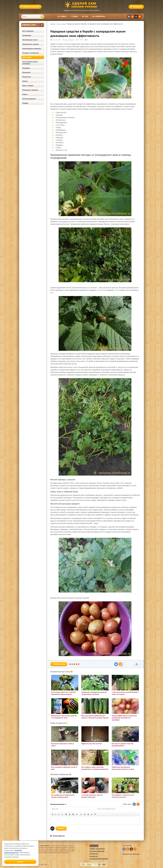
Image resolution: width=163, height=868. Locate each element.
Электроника (27, 35)
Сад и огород (27, 57)
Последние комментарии (97, 851)
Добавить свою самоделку (97, 849)
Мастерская (26, 72)
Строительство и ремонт (31, 44)
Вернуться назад (59, 664)
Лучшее (74, 16)
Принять (20, 862)
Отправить (61, 828)
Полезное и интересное (31, 53)
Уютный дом (27, 77)
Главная (62, 16)
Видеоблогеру (94, 854)
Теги (85, 16)
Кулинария (26, 68)
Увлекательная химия (30, 40)
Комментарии (99, 16)
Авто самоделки (28, 31)
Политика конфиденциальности (99, 859)
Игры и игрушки (28, 86)
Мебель (25, 81)
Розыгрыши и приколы (30, 90)
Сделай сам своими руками (81, 5)
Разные (25, 94)
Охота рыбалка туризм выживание (30, 63)
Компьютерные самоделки (32, 49)
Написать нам (94, 856)
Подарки (25, 103)
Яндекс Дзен (94, 846)
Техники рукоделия (29, 99)
